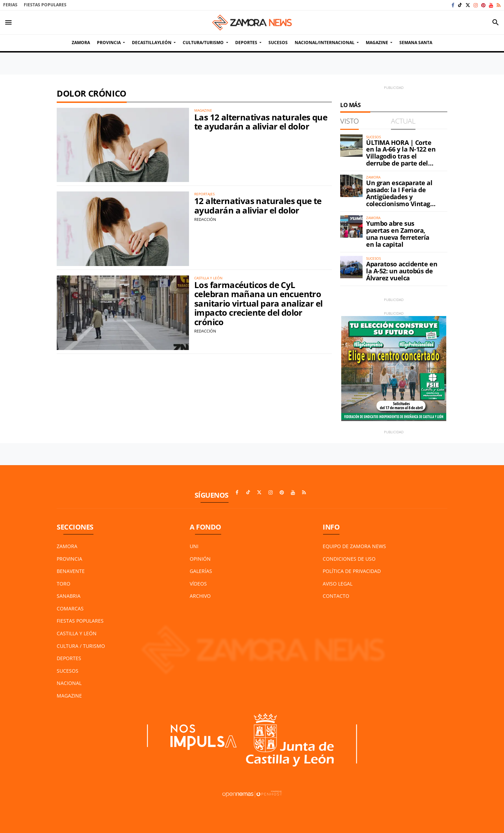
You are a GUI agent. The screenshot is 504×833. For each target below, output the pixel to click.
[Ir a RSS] (499, 5)
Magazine (69, 696)
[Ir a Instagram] (476, 5)
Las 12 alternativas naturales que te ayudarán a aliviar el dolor (261, 122)
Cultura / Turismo (81, 646)
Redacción (205, 219)
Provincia (69, 559)
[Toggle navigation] (8, 22)
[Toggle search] (496, 22)
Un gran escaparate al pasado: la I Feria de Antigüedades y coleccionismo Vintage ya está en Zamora (400, 197)
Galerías (201, 571)
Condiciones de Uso (349, 559)
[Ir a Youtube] (491, 5)
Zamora (67, 546)
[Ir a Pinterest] (483, 5)
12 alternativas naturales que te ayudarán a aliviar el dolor (258, 205)
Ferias (10, 5)
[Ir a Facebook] (453, 5)
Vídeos (198, 584)
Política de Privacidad (352, 571)
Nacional (69, 683)
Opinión (200, 559)
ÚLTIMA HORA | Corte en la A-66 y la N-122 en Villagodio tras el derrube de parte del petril (401, 156)
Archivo (200, 596)
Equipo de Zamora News (354, 546)
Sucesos (68, 671)
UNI (194, 546)
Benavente (71, 571)
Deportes (69, 658)
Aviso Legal (338, 584)
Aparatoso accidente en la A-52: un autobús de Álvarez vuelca (402, 271)
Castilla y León (77, 633)
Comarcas (70, 608)
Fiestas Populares (45, 5)
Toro (64, 584)
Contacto (336, 596)
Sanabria (69, 596)
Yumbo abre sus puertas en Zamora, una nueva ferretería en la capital (398, 234)
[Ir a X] (468, 5)
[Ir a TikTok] (460, 5)
